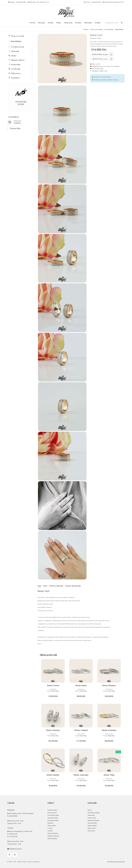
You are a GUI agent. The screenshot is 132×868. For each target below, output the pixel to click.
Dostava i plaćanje (56, 586)
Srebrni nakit (92, 818)
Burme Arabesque (81, 775)
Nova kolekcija (109, 29)
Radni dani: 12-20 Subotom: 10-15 (38, 2)
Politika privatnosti (53, 836)
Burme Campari (81, 730)
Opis (39, 586)
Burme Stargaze (109, 685)
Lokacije (11, 803)
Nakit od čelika (92, 826)
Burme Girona (53, 685)
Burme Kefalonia (109, 730)
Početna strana (52, 810)
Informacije (88, 23)
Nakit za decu (92, 828)
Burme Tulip (109, 775)
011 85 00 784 (13, 836)
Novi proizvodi (52, 813)
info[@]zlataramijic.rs (16, 849)
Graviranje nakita (53, 820)
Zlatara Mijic (15, 128)
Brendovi (78, 23)
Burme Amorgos (53, 730)
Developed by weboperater (116, 862)
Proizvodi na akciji (53, 815)
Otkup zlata (68, 23)
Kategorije (42, 23)
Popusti (51, 23)
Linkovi (51, 803)
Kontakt (98, 23)
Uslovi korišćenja (53, 833)
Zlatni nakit (91, 815)
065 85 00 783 (96, 2)
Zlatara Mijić (100, 69)
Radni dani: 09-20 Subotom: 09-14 (113, 2)
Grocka (87, 2)
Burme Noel (17, 121)
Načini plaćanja (52, 838)
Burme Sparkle (53, 775)
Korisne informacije (73, 586)
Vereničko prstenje (94, 813)
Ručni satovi (91, 831)
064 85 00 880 (21, 2)
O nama (50, 828)
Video (45, 586)
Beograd (11, 2)
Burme (90, 810)
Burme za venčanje (97, 29)
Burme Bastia (81, 685)
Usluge (59, 23)
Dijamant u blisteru (94, 820)
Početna (32, 23)
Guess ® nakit (92, 823)
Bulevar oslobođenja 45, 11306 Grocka (20, 831)
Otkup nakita (52, 826)
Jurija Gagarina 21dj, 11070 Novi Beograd (21, 813)
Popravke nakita (53, 818)
